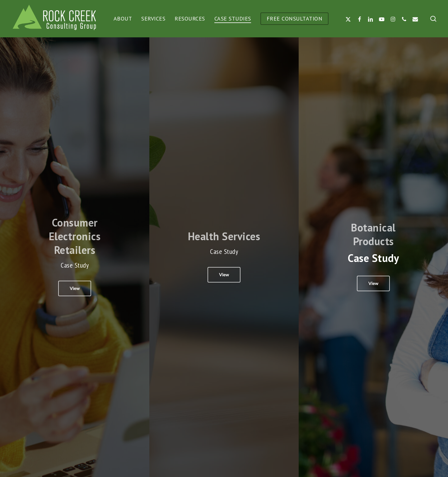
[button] (75, 288)
